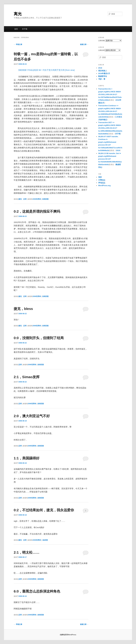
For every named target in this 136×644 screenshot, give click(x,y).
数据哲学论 (103, 76)
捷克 (20, 199)
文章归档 (101, 41)
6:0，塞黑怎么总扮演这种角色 (37, 591)
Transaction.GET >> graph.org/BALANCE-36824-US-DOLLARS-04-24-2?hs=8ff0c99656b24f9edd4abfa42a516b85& (110, 128)
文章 (102, 180)
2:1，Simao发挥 (27, 377)
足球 (25, 199)
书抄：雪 (102, 79)
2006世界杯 (37, 199)
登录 (100, 177)
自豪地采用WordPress (68, 635)
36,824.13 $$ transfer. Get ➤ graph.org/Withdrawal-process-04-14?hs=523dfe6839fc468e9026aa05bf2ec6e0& (110, 159)
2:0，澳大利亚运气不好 (32, 416)
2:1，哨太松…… (27, 552)
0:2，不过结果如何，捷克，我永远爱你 (44, 510)
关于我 (25, 29)
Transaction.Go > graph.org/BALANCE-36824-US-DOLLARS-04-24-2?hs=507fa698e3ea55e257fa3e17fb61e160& (110, 95)
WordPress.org (104, 185)
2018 (100, 68)
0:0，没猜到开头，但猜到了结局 (39, 338)
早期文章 (18, 44)
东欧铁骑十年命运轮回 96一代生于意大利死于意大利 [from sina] (46, 70)
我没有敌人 (103, 71)
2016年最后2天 (104, 73)
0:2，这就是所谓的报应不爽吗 (37, 211)
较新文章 (84, 44)
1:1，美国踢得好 (27, 458)
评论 (102, 183)
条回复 (45, 540)
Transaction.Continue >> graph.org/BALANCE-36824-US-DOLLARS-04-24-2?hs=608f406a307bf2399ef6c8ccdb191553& (110, 111)
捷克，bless (23, 309)
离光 (18, 14)
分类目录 (101, 50)
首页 (16, 29)
